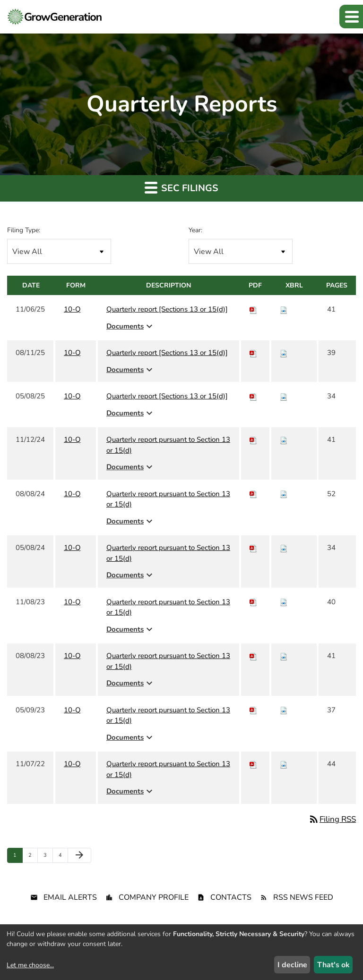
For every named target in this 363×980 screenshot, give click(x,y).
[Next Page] (79, 855)
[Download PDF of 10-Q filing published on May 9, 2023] (253, 710)
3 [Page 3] (48, 857)
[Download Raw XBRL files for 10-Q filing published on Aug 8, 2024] (284, 494)
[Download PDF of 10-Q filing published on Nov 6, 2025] (253, 309)
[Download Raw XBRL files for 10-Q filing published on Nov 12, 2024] (284, 439)
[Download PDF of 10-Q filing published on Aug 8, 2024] (253, 494)
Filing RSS (332, 819)
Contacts (231, 897)
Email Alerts (70, 897)
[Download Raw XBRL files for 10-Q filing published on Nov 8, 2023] (284, 602)
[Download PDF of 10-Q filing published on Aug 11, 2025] (253, 353)
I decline (292, 965)
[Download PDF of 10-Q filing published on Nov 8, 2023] (253, 602)
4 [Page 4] (63, 857)
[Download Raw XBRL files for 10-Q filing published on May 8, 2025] (284, 396)
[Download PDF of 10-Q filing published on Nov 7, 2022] (253, 764)
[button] (351, 17)
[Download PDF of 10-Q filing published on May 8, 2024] (253, 548)
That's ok (333, 965)
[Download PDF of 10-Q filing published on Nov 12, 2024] (253, 439)
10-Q (72, 309)
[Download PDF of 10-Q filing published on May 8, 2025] (253, 396)
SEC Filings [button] (181, 188)
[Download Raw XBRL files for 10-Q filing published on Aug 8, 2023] (284, 656)
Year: (195, 230)
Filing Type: (24, 230)
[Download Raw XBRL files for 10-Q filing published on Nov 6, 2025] (284, 309)
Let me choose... (30, 965)
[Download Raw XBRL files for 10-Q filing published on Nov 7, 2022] (284, 764)
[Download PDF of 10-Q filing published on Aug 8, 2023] (253, 656)
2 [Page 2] (33, 857)
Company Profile (154, 897)
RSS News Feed (303, 897)
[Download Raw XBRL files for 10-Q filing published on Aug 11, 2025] (284, 353)
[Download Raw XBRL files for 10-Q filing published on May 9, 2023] (284, 710)
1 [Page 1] (18, 857)
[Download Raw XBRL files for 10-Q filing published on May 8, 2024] (284, 548)
